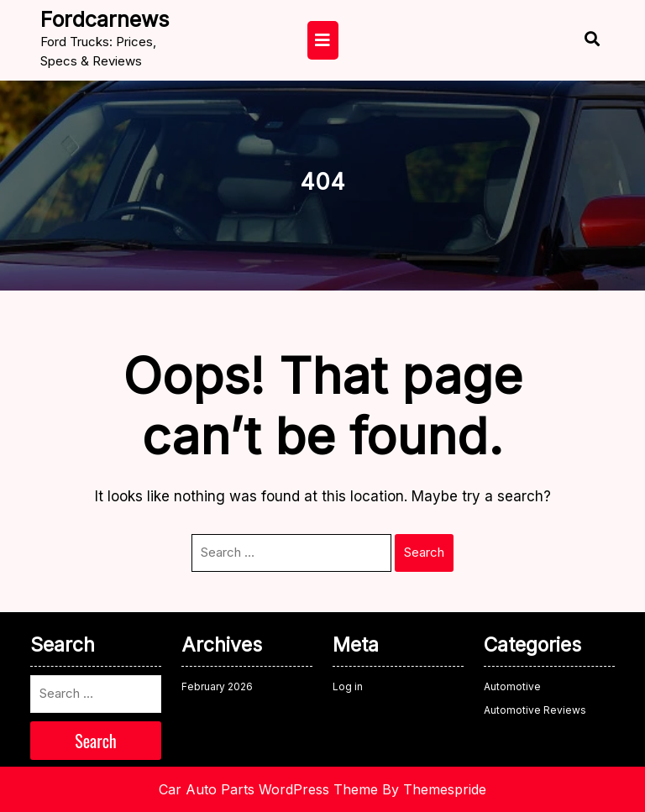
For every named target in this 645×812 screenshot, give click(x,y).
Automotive (512, 686)
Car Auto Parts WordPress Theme (268, 789)
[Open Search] (577, 41)
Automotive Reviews (535, 710)
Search (424, 552)
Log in (348, 686)
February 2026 (217, 686)
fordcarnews (105, 19)
